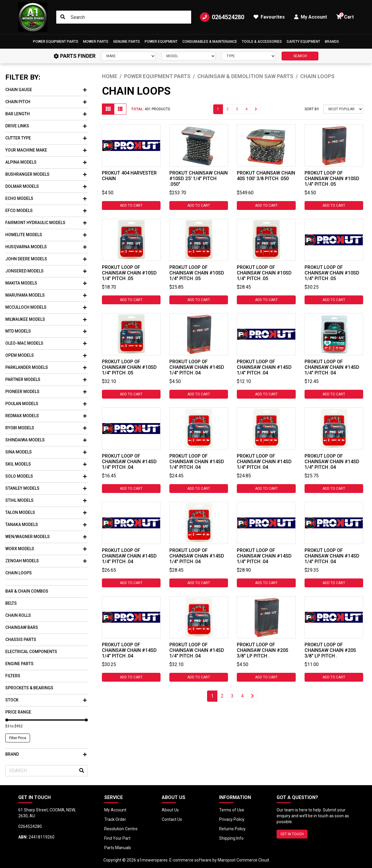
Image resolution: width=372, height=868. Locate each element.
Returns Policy (232, 829)
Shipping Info (231, 838)
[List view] (120, 109)
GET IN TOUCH (292, 834)
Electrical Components (31, 652)
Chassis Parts (21, 640)
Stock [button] (46, 700)
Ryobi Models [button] (46, 428)
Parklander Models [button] (46, 367)
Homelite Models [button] (46, 235)
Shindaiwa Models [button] (46, 440)
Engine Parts (19, 664)
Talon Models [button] (46, 512)
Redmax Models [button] (46, 416)
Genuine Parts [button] (127, 42)
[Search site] (63, 17)
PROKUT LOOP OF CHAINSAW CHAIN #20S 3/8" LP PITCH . (263, 650)
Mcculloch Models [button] (46, 307)
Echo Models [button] (46, 198)
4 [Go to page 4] (246, 109)
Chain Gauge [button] (46, 90)
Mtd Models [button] (46, 331)
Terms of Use (232, 810)
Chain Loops (19, 573)
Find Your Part (117, 838)
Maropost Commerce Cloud (243, 860)
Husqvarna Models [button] (46, 247)
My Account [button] (311, 17)
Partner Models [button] (46, 379)
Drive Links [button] (46, 126)
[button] (56, 42)
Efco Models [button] (46, 211)
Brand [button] (46, 754)
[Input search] (124, 17)
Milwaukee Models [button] (46, 319)
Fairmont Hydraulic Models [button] (46, 223)
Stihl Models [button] (46, 500)
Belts (11, 603)
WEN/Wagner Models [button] (46, 537)
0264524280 (222, 17)
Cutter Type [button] (46, 138)
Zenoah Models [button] (46, 561)
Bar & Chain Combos (27, 591)
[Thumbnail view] (108, 109)
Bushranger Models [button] (46, 174)
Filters (13, 676)
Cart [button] (345, 16)
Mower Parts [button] (96, 42)
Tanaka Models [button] (46, 525)
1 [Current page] (218, 109)
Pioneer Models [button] (46, 392)
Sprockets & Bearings (29, 688)
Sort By (312, 109)
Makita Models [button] (46, 283)
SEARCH (300, 56)
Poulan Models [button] (46, 404)
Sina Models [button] (46, 452)
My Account (115, 810)
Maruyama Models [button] (46, 295)
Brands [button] (332, 42)
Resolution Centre (121, 829)
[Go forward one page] (256, 109)
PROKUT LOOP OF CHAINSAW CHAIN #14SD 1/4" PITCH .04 (197, 367)
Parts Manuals (118, 848)
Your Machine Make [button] (46, 150)
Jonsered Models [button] (46, 271)
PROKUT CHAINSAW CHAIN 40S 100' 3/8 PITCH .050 (266, 176)
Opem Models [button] (46, 355)
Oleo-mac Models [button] (46, 343)
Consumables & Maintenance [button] (210, 42)
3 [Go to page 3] (237, 109)
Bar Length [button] (46, 114)
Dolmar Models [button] (46, 186)
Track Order (115, 819)
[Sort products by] (343, 109)
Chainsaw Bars (22, 627)
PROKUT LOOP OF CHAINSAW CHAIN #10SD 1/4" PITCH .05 (332, 179)
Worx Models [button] (46, 549)
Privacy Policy (232, 819)
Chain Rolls (18, 615)
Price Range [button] (18, 712)
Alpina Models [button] (46, 162)
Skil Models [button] (46, 464)
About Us (170, 810)
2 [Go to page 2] (228, 109)
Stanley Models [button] (46, 488)
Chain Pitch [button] (46, 102)
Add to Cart (131, 206)
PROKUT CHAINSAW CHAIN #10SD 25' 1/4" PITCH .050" (199, 179)
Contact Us (172, 819)
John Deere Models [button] (46, 259)
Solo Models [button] (46, 476)
